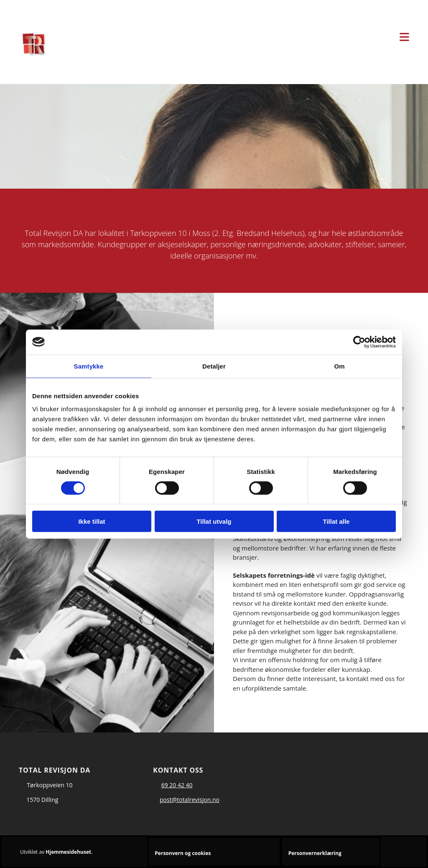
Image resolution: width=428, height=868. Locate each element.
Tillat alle (336, 521)
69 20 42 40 (177, 785)
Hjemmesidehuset (68, 852)
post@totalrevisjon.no (190, 800)
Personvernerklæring (315, 853)
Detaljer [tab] (214, 366)
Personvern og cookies (183, 853)
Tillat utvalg (214, 521)
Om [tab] (339, 366)
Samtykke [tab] (89, 366)
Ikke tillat (92, 521)
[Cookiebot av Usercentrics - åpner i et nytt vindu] (359, 342)
